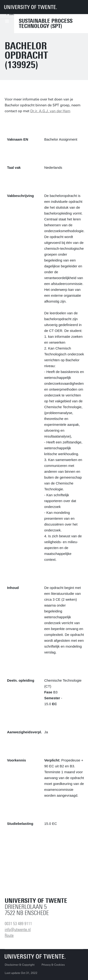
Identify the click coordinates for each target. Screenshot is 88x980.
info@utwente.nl (18, 930)
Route (9, 935)
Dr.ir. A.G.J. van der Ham (50, 111)
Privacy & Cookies (53, 965)
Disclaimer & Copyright (20, 965)
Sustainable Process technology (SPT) (46, 23)
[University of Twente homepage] (31, 7)
